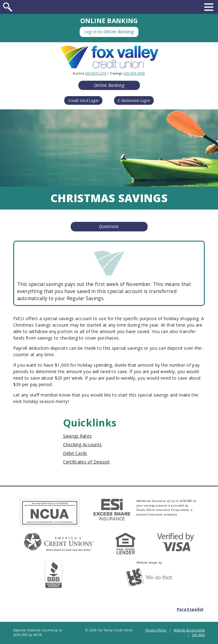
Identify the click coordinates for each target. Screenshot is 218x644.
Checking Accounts (83, 444)
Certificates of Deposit (86, 462)
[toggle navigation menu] (209, 7)
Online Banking (109, 85)
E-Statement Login (134, 101)
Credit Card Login (83, 101)
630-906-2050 (134, 73)
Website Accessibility (189, 630)
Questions (109, 226)
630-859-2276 (96, 73)
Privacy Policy (156, 630)
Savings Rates (77, 436)
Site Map (198, 635)
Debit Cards (75, 453)
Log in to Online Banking (109, 32)
